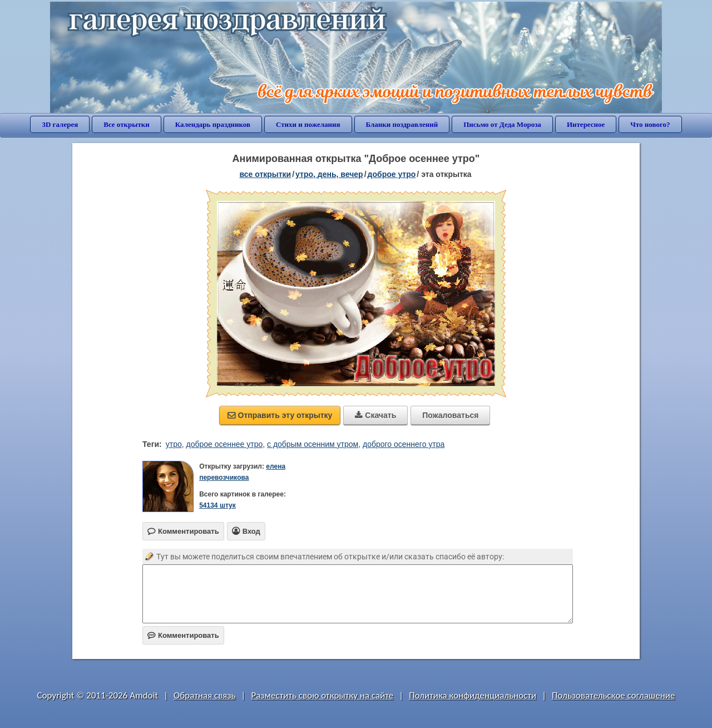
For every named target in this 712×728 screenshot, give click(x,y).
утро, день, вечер (329, 174)
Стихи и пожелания (308, 124)
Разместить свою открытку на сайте (322, 695)
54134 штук (217, 505)
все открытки (265, 174)
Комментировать (183, 635)
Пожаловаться (450, 415)
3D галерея (60, 124)
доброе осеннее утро (225, 444)
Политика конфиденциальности (473, 695)
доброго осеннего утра (404, 444)
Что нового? (650, 124)
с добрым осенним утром (313, 444)
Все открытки (127, 124)
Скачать (375, 415)
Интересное (586, 124)
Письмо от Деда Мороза (502, 124)
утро (174, 444)
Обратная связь (205, 695)
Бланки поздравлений (402, 124)
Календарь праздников (213, 124)
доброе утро (392, 174)
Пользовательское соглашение (613, 695)
